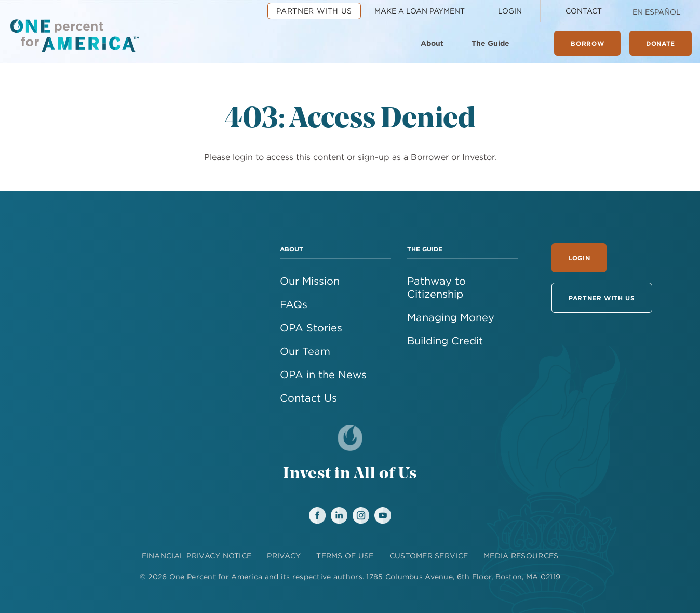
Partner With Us (602, 298)
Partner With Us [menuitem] (314, 11)
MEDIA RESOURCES (521, 556)
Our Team (305, 351)
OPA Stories (311, 328)
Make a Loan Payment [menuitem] (420, 11)
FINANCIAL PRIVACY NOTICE (197, 556)
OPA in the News (323, 374)
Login (579, 258)
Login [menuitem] (510, 11)
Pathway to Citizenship (436, 287)
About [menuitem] (432, 43)
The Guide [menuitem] (490, 43)
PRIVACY (284, 556)
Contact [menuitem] (584, 11)
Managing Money (451, 317)
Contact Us (308, 398)
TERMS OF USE (345, 556)
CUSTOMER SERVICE (429, 556)
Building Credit (445, 341)
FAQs (294, 304)
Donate (661, 43)
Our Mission (310, 281)
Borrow (587, 43)
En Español (657, 12)
